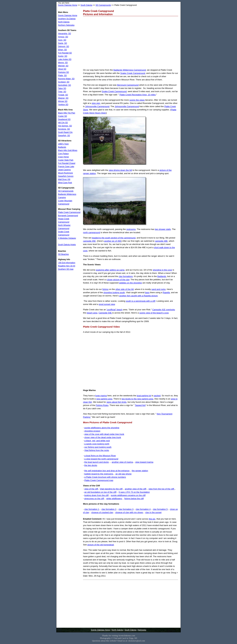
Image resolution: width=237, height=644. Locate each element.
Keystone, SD (64, 129)
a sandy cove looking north (97, 444)
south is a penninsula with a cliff (141, 301)
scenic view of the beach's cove (154, 313)
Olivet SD (62, 69)
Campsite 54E (105, 313)
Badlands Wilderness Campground (130, 70)
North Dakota (64, 22)
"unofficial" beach (114, 310)
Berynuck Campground (128, 85)
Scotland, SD (64, 82)
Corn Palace (63, 154)
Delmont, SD (64, 46)
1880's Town (63, 144)
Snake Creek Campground (133, 73)
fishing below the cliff (134, 499)
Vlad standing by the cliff (111, 489)
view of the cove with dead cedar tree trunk (104, 434)
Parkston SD (63, 72)
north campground (92, 232)
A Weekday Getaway (67, 238)
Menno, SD (63, 63)
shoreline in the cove (162, 270)
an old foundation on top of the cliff (100, 492)
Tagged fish (140, 405)
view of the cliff (91, 489)
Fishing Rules (102, 405)
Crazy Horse (63, 157)
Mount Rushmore (65, 173)
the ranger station (140, 471)
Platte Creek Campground (69, 212)
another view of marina (122, 462)
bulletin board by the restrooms (99, 474)
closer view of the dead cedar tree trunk (103, 437)
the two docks (91, 465)
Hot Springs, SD (65, 126)
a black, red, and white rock (97, 441)
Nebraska (142, 630)
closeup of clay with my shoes (129, 512)
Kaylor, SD (63, 56)
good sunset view (107, 304)
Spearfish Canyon (66, 176)
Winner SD (63, 101)
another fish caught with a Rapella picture (138, 296)
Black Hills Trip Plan (67, 113)
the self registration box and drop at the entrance (107, 471)
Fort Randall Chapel (67, 163)
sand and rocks (158, 289)
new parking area (104, 399)
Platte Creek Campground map (99, 480)
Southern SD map (66, 269)
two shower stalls (163, 229)
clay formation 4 (143, 509)
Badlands (162, 276)
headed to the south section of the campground (114, 238)
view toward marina (144, 462)
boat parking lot (144, 396)
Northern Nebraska (66, 25)
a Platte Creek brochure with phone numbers (105, 477)
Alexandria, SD (64, 34)
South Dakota (86, 5)
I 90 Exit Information (67, 263)
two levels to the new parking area (137, 399)
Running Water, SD (66, 79)
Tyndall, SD (63, 95)
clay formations (126, 276)
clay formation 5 (160, 509)
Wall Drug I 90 (64, 179)
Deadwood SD (64, 119)
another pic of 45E (113, 241)
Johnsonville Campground (97, 106)
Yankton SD (63, 105)
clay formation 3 (126, 509)
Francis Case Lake (66, 167)
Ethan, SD (62, 50)
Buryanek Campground (68, 216)
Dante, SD (62, 43)
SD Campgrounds (103, 5)
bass (147, 292)
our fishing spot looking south (98, 447)
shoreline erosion (92, 431)
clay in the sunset (153, 512)
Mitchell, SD (63, 66)
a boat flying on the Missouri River (100, 456)
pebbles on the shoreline (130, 283)
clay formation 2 (109, 509)
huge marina (101, 396)
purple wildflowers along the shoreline (102, 428)
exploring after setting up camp (110, 270)
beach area (92, 313)
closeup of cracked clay (102, 512)
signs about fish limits (117, 402)
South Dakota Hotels (67, 245)
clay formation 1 (92, 509)
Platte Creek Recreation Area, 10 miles (138, 95)
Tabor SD (62, 88)
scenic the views (137, 100)
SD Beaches (63, 254)
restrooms (131, 229)
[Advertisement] (131, 42)
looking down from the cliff (96, 495)
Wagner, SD (63, 98)
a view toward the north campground (101, 459)
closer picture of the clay (118, 280)
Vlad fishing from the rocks (97, 450)
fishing (105, 289)
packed (157, 396)
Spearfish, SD (64, 136)
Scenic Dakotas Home (68, 5)
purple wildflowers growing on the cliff (128, 495)
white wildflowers (114, 499)
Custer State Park (66, 160)
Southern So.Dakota (67, 19)
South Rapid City (65, 132)
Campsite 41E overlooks (164, 310)
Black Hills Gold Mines (68, 150)
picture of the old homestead (101, 545)
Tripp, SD (62, 92)
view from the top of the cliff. (162, 489)
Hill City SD (63, 123)
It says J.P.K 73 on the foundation (134, 492)
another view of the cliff (136, 489)
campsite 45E (89, 241)
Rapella (166, 292)
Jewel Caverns (64, 170)
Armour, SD (63, 37)
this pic (152, 519)
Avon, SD (62, 40)
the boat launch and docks (97, 462)
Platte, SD (62, 76)
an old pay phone (123, 474)
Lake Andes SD (65, 59)
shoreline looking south (114, 292)
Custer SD (62, 116)
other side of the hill (125, 289)
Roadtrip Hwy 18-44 (67, 266)
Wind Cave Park (65, 183)
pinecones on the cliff (94, 499)
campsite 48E (161, 241)
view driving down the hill (120, 170)
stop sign (96, 103)
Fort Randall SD (65, 53)
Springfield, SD (64, 85)
